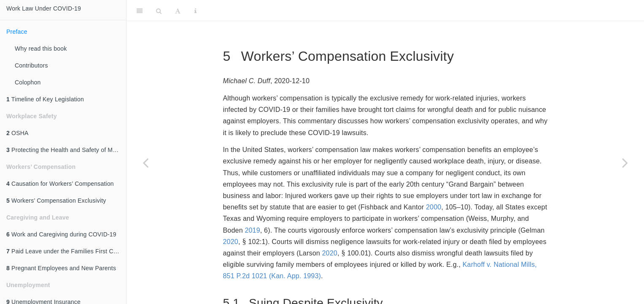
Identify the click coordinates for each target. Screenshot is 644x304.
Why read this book (41, 49)
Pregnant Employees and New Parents (61, 268)
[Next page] (625, 163)
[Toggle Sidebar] (140, 11)
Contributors (31, 65)
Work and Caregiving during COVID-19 (61, 234)
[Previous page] (146, 163)
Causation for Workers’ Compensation (60, 184)
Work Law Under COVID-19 (44, 8)
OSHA (18, 133)
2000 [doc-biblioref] (434, 207)
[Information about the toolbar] (195, 11)
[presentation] (244, 242)
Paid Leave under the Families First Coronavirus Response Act (66, 251)
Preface (17, 32)
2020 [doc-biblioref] (231, 242)
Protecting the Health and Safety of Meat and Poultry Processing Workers (66, 150)
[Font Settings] (178, 11)
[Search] (159, 11)
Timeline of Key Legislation (45, 99)
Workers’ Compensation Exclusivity (56, 201)
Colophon (28, 82)
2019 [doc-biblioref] (252, 230)
